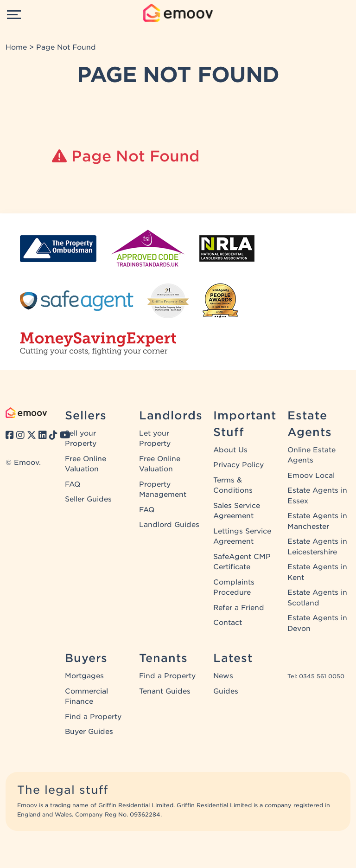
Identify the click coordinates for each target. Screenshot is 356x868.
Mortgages (84, 676)
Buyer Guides (89, 732)
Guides (226, 691)
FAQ (73, 484)
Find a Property (93, 717)
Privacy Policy (238, 465)
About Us (230, 450)
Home (16, 47)
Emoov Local (311, 476)
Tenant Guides (165, 691)
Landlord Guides (169, 525)
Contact (228, 623)
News (223, 676)
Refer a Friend (239, 608)
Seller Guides (88, 499)
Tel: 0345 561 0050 (316, 676)
